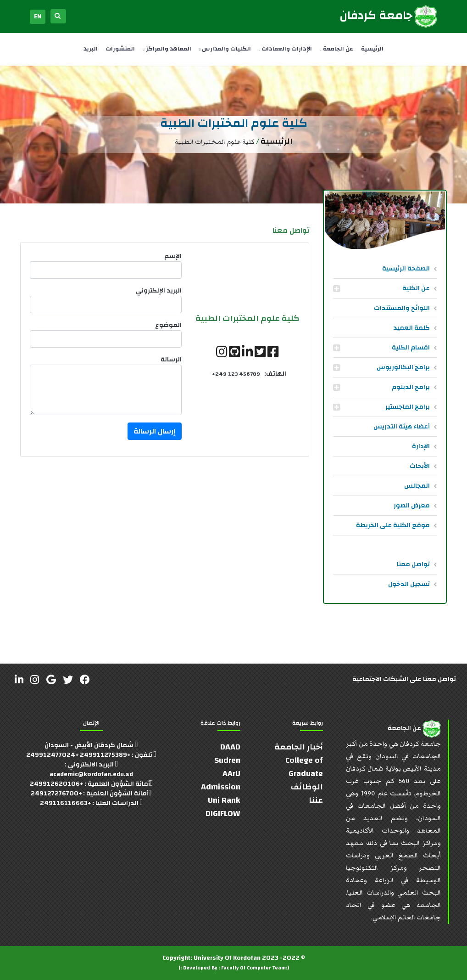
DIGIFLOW (223, 814)
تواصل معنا (413, 564)
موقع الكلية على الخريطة (393, 525)
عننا (316, 800)
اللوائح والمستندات (402, 308)
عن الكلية (416, 288)
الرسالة (171, 360)
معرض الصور (412, 506)
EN (38, 17)
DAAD (230, 747)
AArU (231, 774)
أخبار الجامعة (299, 747)
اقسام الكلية (411, 348)
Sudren (227, 760)
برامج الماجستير (408, 407)
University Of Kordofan (227, 958)
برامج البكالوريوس (403, 367)
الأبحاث (420, 466)
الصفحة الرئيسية (406, 269)
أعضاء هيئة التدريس (402, 427)
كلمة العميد (411, 328)
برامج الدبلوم (411, 387)
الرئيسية (372, 49)
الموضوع (168, 325)
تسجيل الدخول (409, 584)
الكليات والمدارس (225, 49)
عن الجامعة (336, 49)
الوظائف (307, 787)
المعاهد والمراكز (167, 49)
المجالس (417, 486)
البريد (91, 49)
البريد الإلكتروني (159, 291)
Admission (221, 787)
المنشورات (120, 49)
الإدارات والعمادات (285, 49)
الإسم (173, 256)
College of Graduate (304, 767)
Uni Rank (224, 800)
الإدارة (421, 446)
